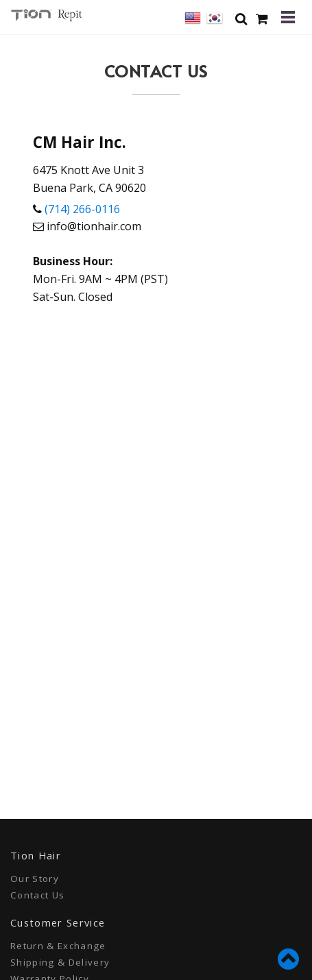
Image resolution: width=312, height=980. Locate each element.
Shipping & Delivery (60, 962)
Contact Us (37, 895)
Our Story (35, 879)
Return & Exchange (58, 946)
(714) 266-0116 (82, 209)
